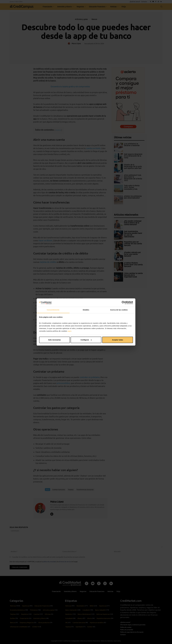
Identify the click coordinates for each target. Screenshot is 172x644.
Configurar (86, 340)
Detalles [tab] (86, 310)
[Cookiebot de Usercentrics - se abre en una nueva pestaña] (123, 303)
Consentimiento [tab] (53, 310)
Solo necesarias (54, 340)
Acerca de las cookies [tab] (119, 310)
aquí (69, 331)
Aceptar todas (117, 340)
